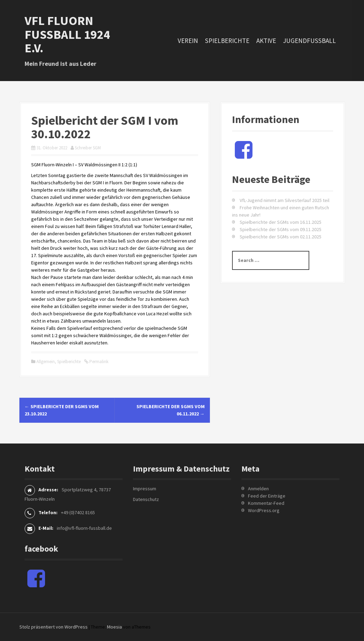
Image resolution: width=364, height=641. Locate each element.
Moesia (114, 627)
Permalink (98, 362)
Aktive (266, 41)
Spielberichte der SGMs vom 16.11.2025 (281, 222)
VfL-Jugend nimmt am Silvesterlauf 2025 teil (285, 200)
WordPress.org (264, 510)
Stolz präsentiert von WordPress (54, 627)
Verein (188, 41)
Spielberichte (227, 41)
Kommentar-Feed (266, 503)
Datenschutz (146, 499)
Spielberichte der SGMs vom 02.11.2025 (281, 237)
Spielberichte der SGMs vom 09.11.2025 (281, 229)
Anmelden (258, 489)
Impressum (145, 489)
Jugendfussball (309, 41)
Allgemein (46, 362)
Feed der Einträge (267, 496)
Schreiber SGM (88, 148)
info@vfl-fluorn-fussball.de (84, 528)
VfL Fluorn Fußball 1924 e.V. (67, 34)
